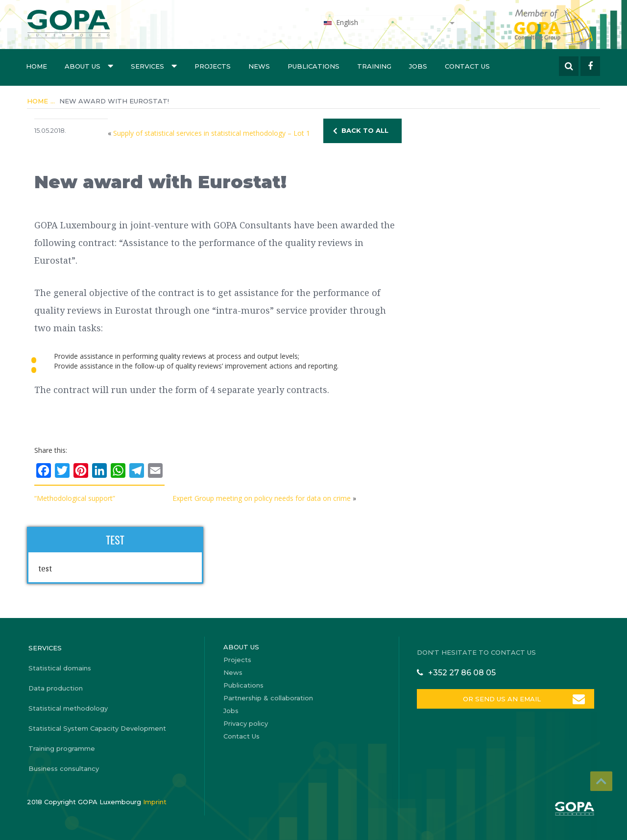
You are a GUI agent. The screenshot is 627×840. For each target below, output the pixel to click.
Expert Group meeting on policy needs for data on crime (262, 498)
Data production (56, 688)
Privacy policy (246, 723)
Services (154, 66)
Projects (213, 66)
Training (374, 66)
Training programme (62, 748)
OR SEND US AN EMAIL (502, 699)
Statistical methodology (68, 708)
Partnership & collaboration (268, 698)
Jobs (418, 66)
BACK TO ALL (365, 130)
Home (36, 66)
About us (89, 66)
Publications (313, 66)
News (259, 66)
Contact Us (467, 66)
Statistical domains (60, 668)
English (340, 22)
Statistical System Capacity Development (97, 728)
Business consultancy (64, 768)
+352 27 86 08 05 (462, 673)
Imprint (155, 802)
